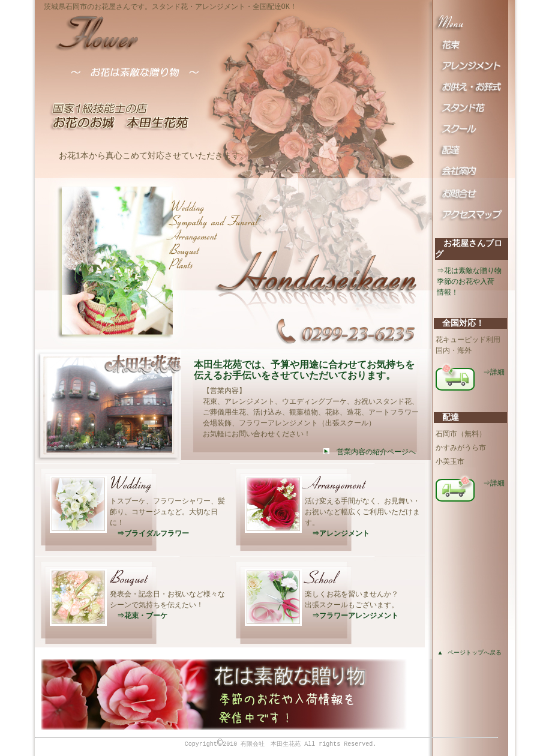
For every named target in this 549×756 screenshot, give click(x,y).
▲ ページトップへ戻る (470, 653)
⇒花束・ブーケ (139, 615)
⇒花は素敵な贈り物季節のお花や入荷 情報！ (470, 282)
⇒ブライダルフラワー (150, 533)
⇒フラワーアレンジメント (352, 615)
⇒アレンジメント (338, 533)
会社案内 (470, 179)
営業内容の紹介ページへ (370, 452)
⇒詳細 (494, 372)
